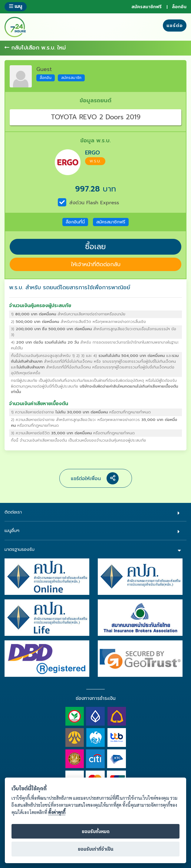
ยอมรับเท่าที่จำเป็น (96, 849)
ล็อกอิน (179, 7)
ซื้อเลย (95, 247)
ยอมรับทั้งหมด (96, 832)
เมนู (16, 6)
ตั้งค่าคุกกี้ (57, 812)
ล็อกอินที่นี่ (75, 222)
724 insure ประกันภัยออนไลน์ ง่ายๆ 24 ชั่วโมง (15, 27)
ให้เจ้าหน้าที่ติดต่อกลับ (96, 264)
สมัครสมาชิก (71, 78)
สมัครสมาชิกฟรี (147, 7)
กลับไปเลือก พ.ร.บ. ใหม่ (35, 48)
